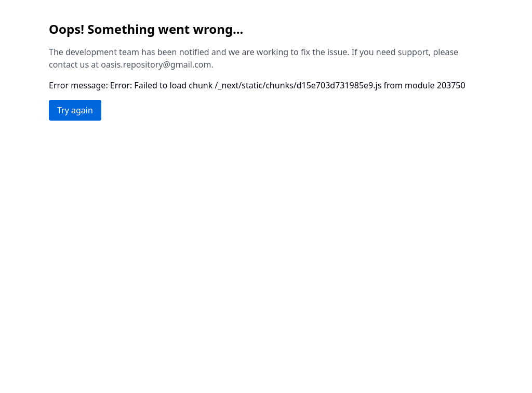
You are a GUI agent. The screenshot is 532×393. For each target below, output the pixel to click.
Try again (75, 110)
